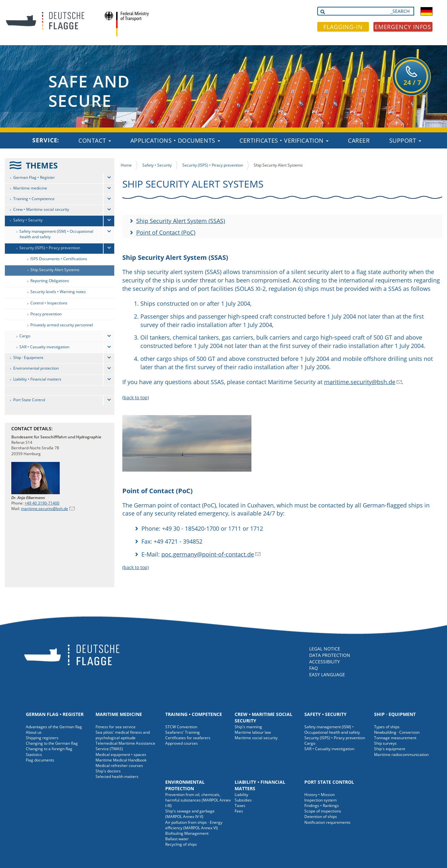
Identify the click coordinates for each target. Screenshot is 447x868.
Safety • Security (28, 220)
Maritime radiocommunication (401, 755)
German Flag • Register (34, 177)
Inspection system (320, 800)
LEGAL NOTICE (325, 649)
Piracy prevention (46, 314)
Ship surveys (385, 743)
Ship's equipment (390, 749)
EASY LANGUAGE (327, 674)
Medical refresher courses (119, 766)
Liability (241, 795)
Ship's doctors (108, 771)
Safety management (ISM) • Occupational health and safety (56, 234)
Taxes (240, 806)
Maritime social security (256, 738)
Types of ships (387, 727)
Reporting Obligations (50, 281)
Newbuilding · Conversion (397, 732)
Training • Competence (34, 199)
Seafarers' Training (183, 732)
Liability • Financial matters (37, 379)
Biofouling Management (187, 833)
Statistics (34, 755)
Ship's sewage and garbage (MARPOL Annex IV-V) (190, 814)
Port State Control (29, 400)
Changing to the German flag (52, 743)
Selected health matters (117, 776)
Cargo (25, 336)
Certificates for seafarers (188, 738)
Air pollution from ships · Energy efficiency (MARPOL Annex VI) (194, 825)
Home (126, 165)
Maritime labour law (253, 732)
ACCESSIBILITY (325, 662)
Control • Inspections (49, 303)
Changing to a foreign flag (49, 749)
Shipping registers (42, 738)
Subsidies (243, 800)
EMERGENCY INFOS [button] (403, 27)
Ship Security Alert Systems (55, 270)
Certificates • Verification (284, 140)
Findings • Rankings (322, 806)
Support (405, 140)
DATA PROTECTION (330, 655)
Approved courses (182, 743)
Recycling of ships (181, 844)
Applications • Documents (175, 140)
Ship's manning (248, 727)
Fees (239, 811)
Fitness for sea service (116, 727)
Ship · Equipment (28, 357)
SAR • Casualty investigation (44, 347)
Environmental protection (36, 368)
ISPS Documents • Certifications (59, 259)
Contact (95, 140)
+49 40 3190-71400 (42, 503)
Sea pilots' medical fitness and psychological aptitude (123, 735)
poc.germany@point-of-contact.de (208, 554)
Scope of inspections (323, 811)
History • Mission (320, 795)
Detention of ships (321, 817)
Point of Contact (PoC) (166, 232)
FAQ (314, 668)
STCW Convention (181, 727)
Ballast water (177, 839)
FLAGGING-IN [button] (343, 27)
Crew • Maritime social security (41, 209)
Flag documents (40, 760)
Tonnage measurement (395, 738)
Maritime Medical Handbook (121, 760)
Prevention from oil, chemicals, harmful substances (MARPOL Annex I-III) (198, 800)
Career (359, 140)
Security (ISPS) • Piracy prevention (50, 248)
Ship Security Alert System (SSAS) (181, 221)
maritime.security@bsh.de (45, 509)
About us (34, 732)
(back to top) (136, 398)
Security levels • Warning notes (58, 292)
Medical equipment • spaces (121, 755)
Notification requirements (327, 822)
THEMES (42, 165)
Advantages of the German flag (54, 727)
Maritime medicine (30, 188)
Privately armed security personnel (62, 325)
